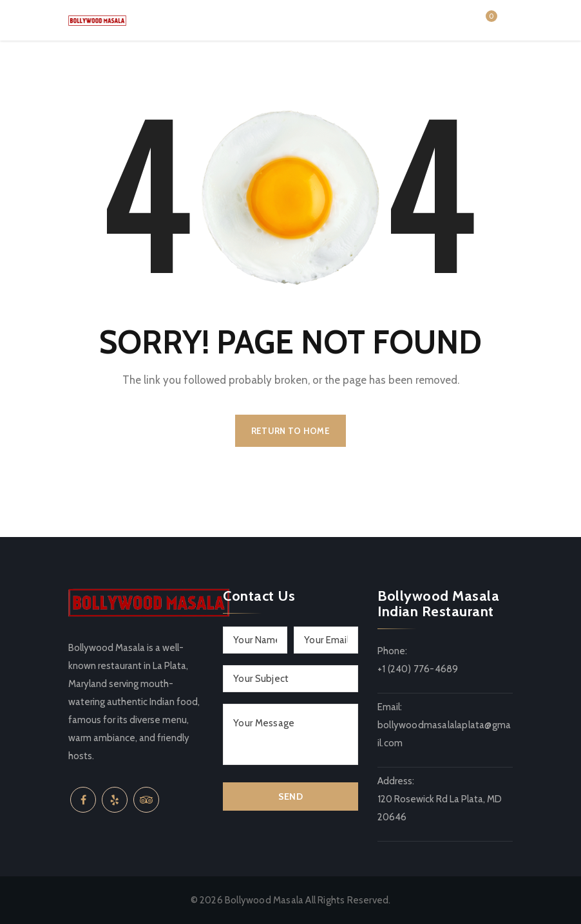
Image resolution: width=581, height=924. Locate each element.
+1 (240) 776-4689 (418, 669)
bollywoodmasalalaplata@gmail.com (444, 734)
